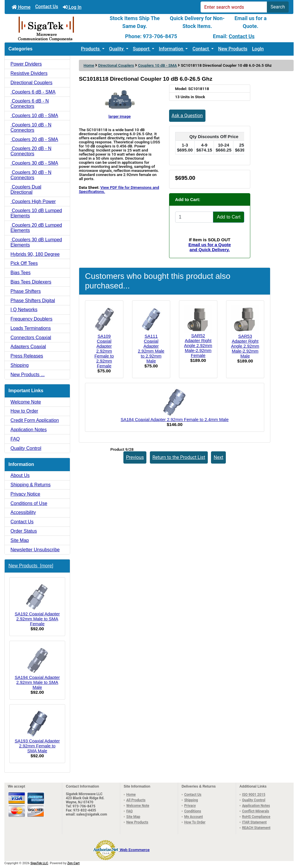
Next (218, 457)
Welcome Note (26, 402)
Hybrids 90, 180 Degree (35, 254)
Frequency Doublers (31, 319)
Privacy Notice (25, 494)
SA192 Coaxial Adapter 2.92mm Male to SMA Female (37, 604)
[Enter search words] (234, 7)
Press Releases (27, 356)
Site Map (20, 540)
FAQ (15, 439)
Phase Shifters (26, 291)
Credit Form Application (35, 420)
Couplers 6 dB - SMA (33, 92)
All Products (136, 800)
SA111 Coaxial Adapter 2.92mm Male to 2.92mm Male (151, 348)
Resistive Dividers (29, 73)
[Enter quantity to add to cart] (194, 217)
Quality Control (26, 448)
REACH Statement (256, 828)
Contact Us (47, 7)
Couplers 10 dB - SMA (157, 65)
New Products (233, 49)
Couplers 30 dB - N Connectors (31, 175)
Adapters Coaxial (28, 347)
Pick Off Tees (24, 263)
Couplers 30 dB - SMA (34, 163)
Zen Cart (73, 863)
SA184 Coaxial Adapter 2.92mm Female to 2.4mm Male (174, 419)
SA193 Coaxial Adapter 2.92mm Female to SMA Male (37, 731)
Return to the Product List (179, 457)
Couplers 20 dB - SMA (34, 139)
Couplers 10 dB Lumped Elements (36, 213)
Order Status (24, 531)
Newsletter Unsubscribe (35, 550)
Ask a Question (187, 116)
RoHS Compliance (256, 817)
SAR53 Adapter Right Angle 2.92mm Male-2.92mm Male (245, 346)
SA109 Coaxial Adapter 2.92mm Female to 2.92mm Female (104, 351)
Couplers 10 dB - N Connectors (31, 127)
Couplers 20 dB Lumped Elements (36, 228)
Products (91, 49)
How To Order (195, 822)
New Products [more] (31, 566)
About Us (20, 475)
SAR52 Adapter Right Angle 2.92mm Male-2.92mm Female (198, 345)
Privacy (190, 806)
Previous (135, 457)
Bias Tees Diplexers (31, 282)
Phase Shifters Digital (33, 301)
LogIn (258, 49)
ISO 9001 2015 (254, 795)
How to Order (24, 411)
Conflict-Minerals (256, 811)
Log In (72, 7)
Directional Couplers (116, 65)
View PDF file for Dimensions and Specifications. (119, 189)
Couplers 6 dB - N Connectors (30, 104)
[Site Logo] (53, 28)
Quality (117, 49)
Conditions (193, 811)
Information (172, 49)
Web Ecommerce (135, 850)
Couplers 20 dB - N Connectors (31, 151)
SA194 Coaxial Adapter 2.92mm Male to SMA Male (37, 668)
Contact (201, 49)
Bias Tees (21, 273)
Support (142, 49)
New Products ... (28, 375)
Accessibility (23, 512)
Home (21, 7)
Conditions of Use (29, 503)
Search (278, 7)
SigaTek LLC (39, 863)
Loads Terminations (31, 328)
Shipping (19, 365)
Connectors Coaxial (31, 338)
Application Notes (29, 430)
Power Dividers (26, 64)
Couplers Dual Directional (26, 190)
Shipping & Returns (31, 485)
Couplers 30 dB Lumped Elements (36, 242)
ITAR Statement (254, 822)
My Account (194, 817)
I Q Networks (24, 310)
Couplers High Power (33, 201)
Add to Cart (229, 217)
